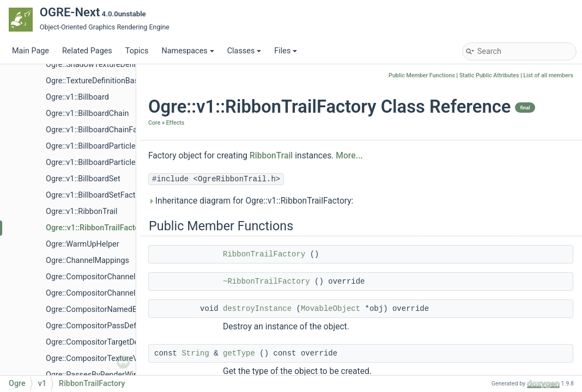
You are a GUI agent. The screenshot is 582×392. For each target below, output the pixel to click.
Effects (175, 123)
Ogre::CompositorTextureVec (96, 359)
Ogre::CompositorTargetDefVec (100, 342)
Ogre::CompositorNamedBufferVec (106, 310)
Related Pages (87, 51)
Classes (244, 51)
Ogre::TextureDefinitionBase (94, 81)
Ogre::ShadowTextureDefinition (99, 65)
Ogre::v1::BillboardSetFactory (96, 195)
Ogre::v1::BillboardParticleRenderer (106, 146)
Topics (137, 51)
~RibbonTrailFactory (266, 281)
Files (286, 51)
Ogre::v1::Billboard (77, 97)
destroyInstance (257, 309)
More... (349, 156)
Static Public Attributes (489, 75)
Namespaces (187, 51)
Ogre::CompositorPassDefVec (98, 326)
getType (239, 353)
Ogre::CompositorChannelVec (97, 293)
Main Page (31, 51)
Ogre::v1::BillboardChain (87, 114)
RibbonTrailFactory (264, 254)
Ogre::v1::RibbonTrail (82, 212)
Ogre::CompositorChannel (91, 277)
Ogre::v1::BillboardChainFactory (100, 130)
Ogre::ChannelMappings (87, 261)
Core (154, 123)
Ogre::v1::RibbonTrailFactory (96, 228)
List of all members (548, 75)
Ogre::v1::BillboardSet (83, 179)
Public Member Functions (422, 75)
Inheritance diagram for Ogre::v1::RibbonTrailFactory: (251, 201)
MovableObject (331, 309)
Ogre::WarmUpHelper (83, 244)
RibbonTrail (271, 156)
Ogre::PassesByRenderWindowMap (107, 375)
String (195, 353)
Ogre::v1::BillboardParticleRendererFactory (119, 163)
